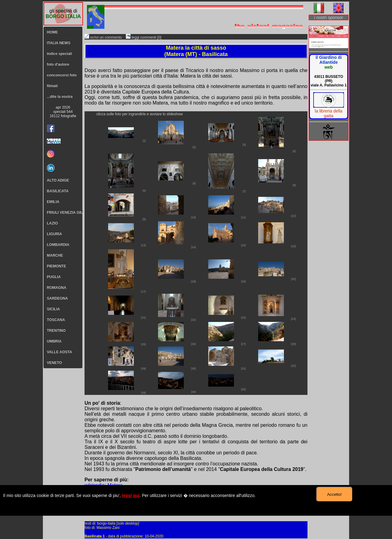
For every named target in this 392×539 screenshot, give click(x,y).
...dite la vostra (60, 97)
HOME (52, 32)
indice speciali (59, 54)
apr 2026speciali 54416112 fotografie (63, 112)
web (328, 67)
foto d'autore (58, 64)
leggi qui (131, 495)
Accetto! (334, 494)
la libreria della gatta (329, 113)
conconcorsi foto (62, 75)
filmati (52, 86)
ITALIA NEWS (59, 43)
